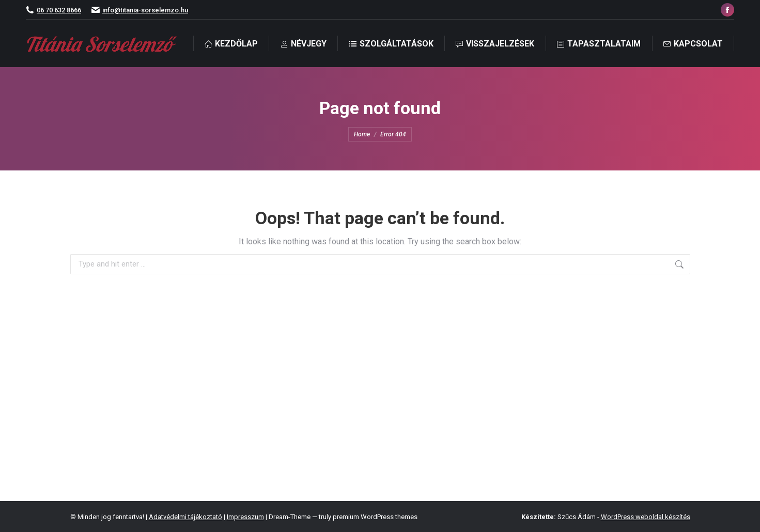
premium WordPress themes (375, 517)
